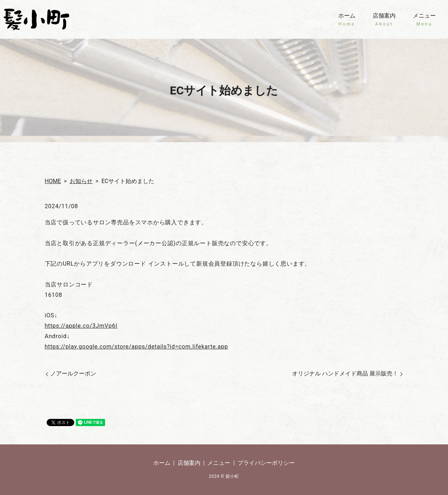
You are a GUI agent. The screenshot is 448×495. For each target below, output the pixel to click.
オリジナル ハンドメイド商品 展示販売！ (345, 373)
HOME (53, 181)
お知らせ (81, 181)
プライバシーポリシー (266, 463)
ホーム (347, 20)
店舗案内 (384, 20)
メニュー (424, 20)
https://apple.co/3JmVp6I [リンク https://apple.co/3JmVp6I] (81, 326)
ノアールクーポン (73, 373)
